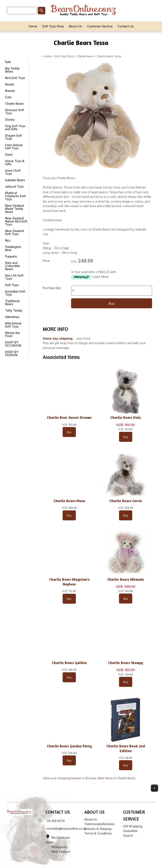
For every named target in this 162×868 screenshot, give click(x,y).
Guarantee (130, 831)
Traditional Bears (12, 302)
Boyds (10, 84)
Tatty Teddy (14, 310)
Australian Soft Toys (15, 293)
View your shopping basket (62, 778)
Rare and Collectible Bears (13, 266)
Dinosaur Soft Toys (14, 112)
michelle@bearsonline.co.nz (66, 829)
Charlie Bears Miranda (126, 579)
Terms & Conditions (98, 833)
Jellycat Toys (14, 186)
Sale (8, 62)
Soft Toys (12, 285)
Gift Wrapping (133, 826)
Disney (10, 120)
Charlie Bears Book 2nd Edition (126, 748)
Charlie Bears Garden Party (69, 746)
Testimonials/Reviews (99, 824)
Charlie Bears (85, 56)
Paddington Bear (13, 248)
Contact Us (126, 26)
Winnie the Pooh (12, 334)
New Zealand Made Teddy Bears (14, 209)
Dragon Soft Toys (13, 137)
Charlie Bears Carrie (126, 501)
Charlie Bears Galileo (69, 663)
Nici (8, 240)
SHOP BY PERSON (12, 353)
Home (33, 26)
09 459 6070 (56, 821)
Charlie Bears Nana (69, 501)
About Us (75, 26)
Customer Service (100, 26)
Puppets (11, 256)
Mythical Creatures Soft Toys (15, 196)
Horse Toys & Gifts (15, 163)
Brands (10, 91)
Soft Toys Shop (53, 26)
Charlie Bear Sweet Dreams (69, 417)
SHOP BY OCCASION (13, 344)
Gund (9, 155)
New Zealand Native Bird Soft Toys (16, 221)
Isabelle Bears (15, 180)
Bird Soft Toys (15, 78)
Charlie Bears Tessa (109, 56)
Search (128, 836)
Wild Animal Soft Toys (13, 325)
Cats (8, 97)
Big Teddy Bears (12, 70)
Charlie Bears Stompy (126, 663)
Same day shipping (58, 338)
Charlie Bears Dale (126, 417)
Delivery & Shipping (98, 829)
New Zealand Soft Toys (14, 232)
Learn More (101, 277)
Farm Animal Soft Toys (14, 147)
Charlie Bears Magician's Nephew (69, 582)
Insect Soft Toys (13, 172)
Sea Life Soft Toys (14, 277)
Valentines (12, 317)
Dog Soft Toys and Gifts (15, 127)
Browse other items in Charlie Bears (110, 778)
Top (154, 788)
